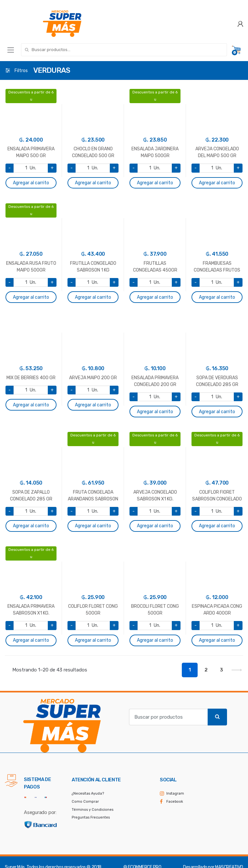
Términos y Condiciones (93, 810)
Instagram (175, 793)
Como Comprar (85, 802)
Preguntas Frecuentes (91, 817)
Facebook (175, 802)
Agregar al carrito (31, 183)
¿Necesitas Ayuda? (88, 793)
